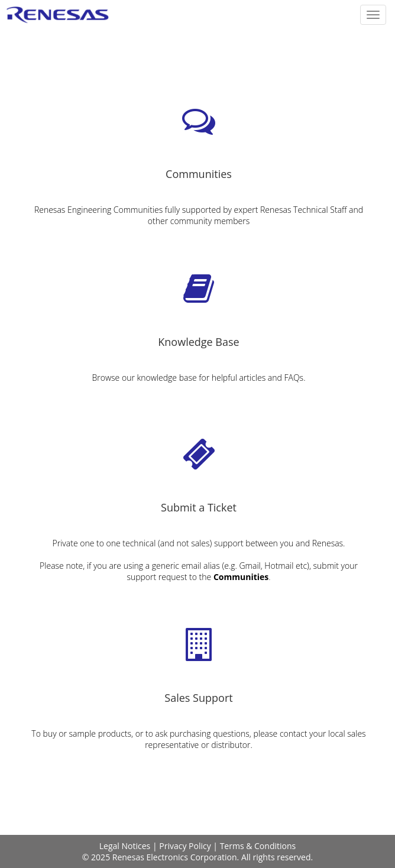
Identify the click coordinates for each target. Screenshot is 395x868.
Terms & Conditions (258, 846)
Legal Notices (125, 846)
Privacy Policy (185, 846)
